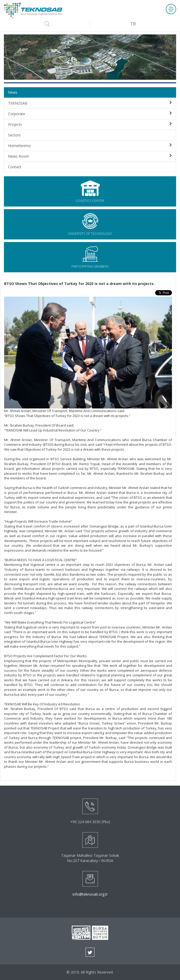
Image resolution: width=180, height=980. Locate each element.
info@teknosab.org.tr (90, 894)
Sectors (14, 135)
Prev (11, 348)
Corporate (90, 114)
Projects (90, 124)
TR (133, 24)
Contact (15, 167)
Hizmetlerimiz (90, 146)
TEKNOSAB (90, 103)
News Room (90, 156)
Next (165, 348)
